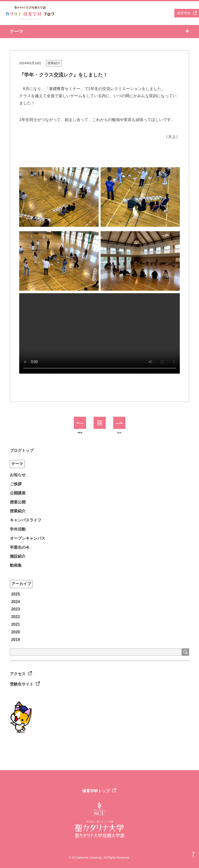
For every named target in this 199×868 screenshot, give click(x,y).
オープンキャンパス (28, 538)
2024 (15, 602)
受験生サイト (22, 684)
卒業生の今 (20, 547)
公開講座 (18, 493)
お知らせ (18, 475)
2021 (15, 624)
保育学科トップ (96, 791)
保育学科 (184, 13)
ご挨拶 (16, 484)
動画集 (16, 565)
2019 (15, 640)
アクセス (18, 674)
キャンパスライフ (26, 520)
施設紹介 (18, 556)
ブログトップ (22, 450)
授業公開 (18, 502)
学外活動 (18, 529)
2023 (15, 609)
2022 (15, 617)
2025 (15, 594)
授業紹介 (54, 63)
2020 (15, 632)
